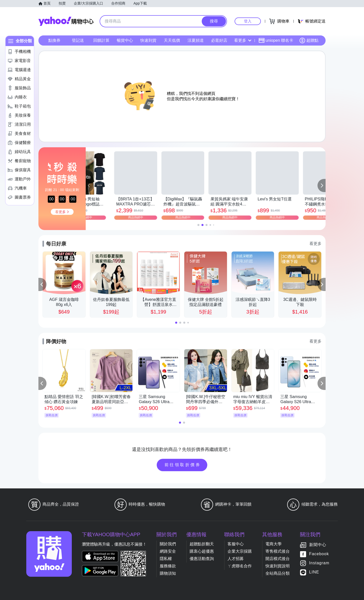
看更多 (243, 40)
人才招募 (236, 559)
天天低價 (172, 40)
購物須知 (168, 573)
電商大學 (274, 544)
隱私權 (166, 559)
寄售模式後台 (278, 551)
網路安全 (168, 551)
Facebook (319, 554)
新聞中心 (318, 545)
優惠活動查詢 (202, 559)
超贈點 (309, 40)
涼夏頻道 (196, 40)
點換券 (54, 40)
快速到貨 (148, 40)
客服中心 (236, 544)
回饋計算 (101, 40)
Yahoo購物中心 (66, 21)
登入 (248, 21)
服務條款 (168, 566)
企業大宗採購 (240, 551)
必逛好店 (219, 40)
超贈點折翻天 (202, 544)
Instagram (319, 563)
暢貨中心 (125, 40)
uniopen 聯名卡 (276, 40)
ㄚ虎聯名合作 (240, 566)
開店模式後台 (278, 559)
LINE (314, 572)
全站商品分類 (278, 573)
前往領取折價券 (183, 465)
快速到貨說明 (278, 566)
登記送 (78, 40)
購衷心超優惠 (202, 551)
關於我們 (168, 544)
